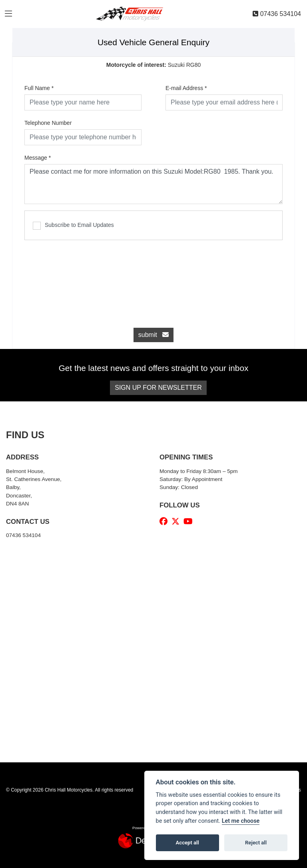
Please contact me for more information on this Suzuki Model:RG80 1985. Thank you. (153, 184)
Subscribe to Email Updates (73, 226)
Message (38, 158)
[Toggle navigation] (8, 14)
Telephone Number (48, 123)
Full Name (39, 88)
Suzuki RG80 (154, 65)
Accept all (187, 843)
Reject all (256, 843)
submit (153, 335)
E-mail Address (186, 88)
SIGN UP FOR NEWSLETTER (158, 388)
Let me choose (241, 821)
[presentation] (153, 280)
